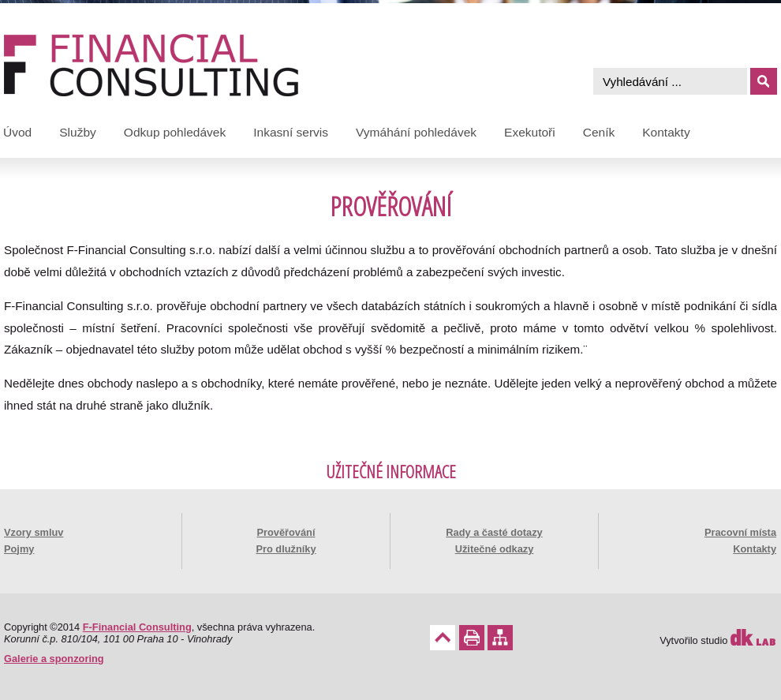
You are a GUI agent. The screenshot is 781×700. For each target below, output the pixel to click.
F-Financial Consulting (137, 627)
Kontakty (755, 549)
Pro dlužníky (286, 549)
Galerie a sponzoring (54, 659)
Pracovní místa (740, 532)
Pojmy (19, 549)
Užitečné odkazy (495, 549)
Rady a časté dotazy (494, 532)
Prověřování (286, 532)
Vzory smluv (34, 532)
